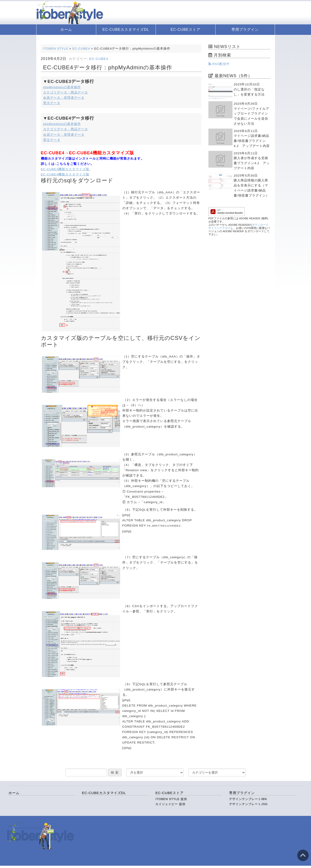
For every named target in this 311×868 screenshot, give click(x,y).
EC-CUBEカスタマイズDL (126, 30)
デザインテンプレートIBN (248, 799)
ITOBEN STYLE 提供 (171, 799)
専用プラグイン (245, 30)
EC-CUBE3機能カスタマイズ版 (66, 169)
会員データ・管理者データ (64, 98)
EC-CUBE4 (99, 59)
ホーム (66, 30)
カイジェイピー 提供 (170, 804)
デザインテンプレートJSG (248, 804)
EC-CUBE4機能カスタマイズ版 (65, 174)
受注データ (52, 103)
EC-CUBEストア (185, 30)
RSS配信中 (219, 64)
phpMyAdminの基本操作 (62, 87)
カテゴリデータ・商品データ (66, 92)
